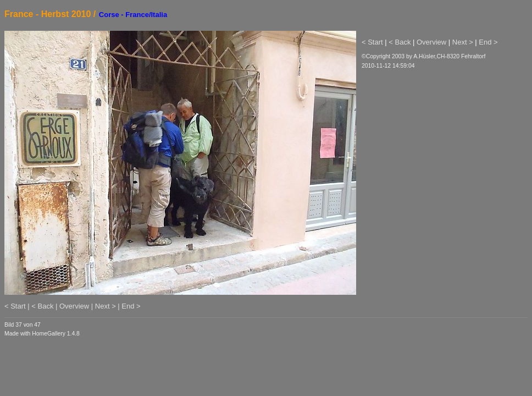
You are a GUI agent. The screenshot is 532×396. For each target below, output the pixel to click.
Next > (463, 42)
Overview (431, 42)
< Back (400, 42)
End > (488, 42)
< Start (372, 42)
